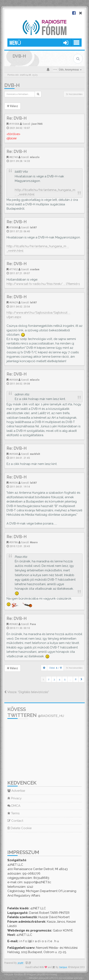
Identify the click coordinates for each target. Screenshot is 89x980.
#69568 (14, 380)
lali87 (33, 227)
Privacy (14, 798)
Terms (13, 813)
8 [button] (76, 679)
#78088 (14, 227)
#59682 (14, 624)
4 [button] (59, 679)
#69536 (14, 483)
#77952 (14, 269)
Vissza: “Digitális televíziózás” (27, 692)
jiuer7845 (37, 124)
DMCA (14, 806)
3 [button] (54, 679)
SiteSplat (63, 967)
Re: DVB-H (17, 118)
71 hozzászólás (74, 94)
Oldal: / (55, 668)
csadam (35, 269)
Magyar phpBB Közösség (42, 974)
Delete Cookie (19, 828)
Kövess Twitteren (36, 712)
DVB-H (12, 85)
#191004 (14, 124)
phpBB (21, 963)
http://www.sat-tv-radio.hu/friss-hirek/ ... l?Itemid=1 (43, 284)
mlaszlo (35, 157)
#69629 (14, 302)
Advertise (16, 791)
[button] (82, 679)
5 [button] (65, 679)
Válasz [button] (13, 106)
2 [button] (49, 679)
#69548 (14, 454)
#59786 (14, 542)
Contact (15, 821)
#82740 (14, 157)
